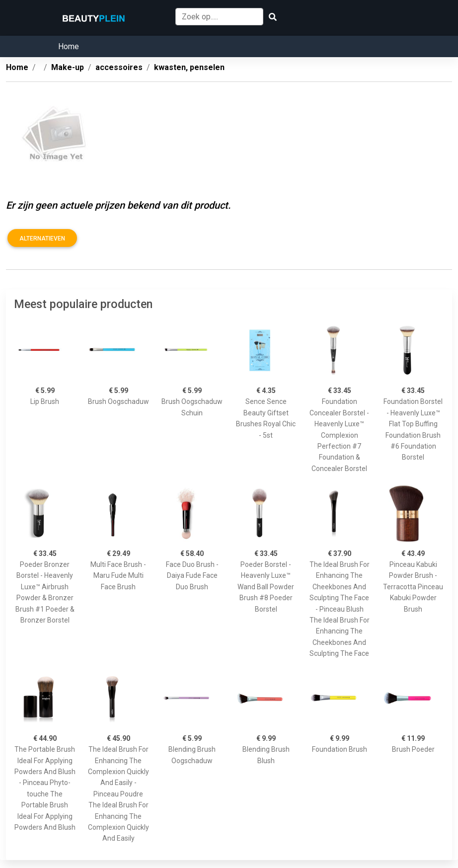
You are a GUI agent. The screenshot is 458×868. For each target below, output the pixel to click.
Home (69, 46)
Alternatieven (42, 238)
